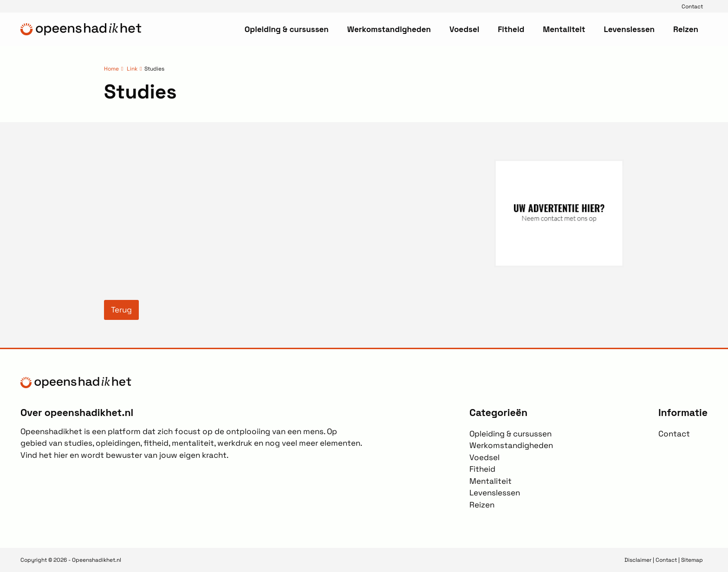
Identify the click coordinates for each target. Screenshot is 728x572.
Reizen (686, 29)
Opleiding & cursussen (287, 29)
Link (132, 68)
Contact (692, 6)
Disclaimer (638, 560)
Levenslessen (629, 29)
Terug (121, 310)
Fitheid (511, 29)
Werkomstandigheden (389, 29)
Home (111, 68)
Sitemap (692, 560)
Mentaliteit (564, 29)
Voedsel (464, 29)
